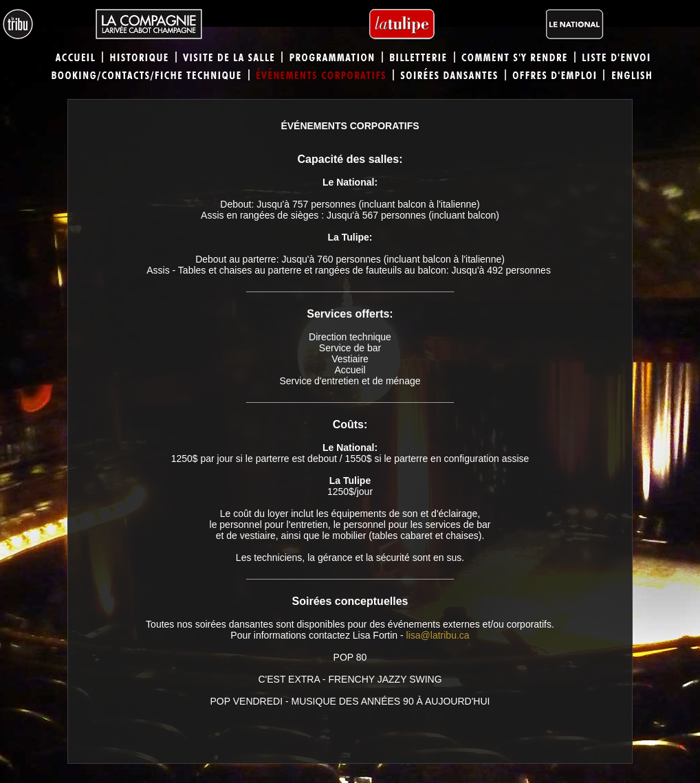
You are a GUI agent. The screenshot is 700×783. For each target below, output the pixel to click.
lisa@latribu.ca (438, 635)
